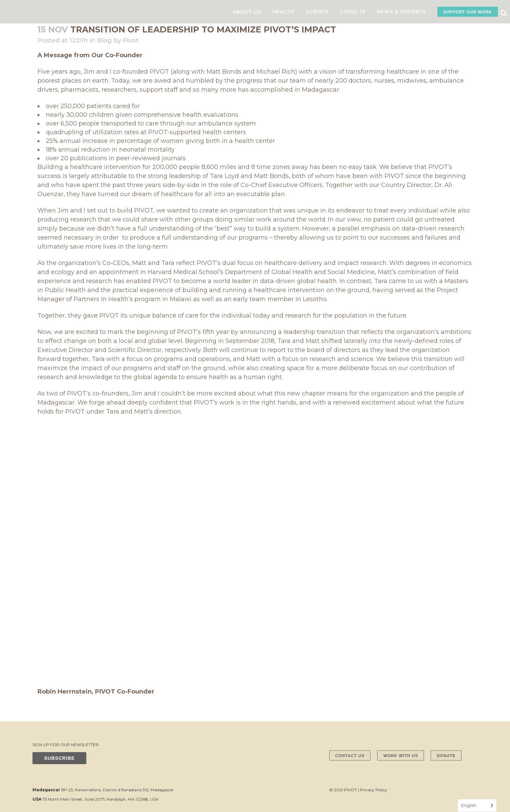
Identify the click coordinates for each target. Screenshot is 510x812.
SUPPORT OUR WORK (468, 12)
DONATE (446, 756)
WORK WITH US (401, 756)
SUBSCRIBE (59, 758)
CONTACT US (350, 756)
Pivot (131, 40)
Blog (104, 40)
